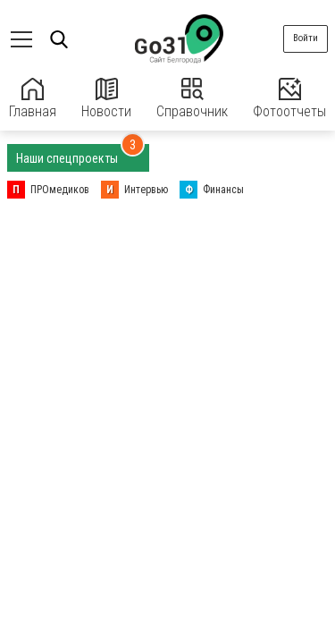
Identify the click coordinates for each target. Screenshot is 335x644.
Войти (306, 38)
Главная (33, 99)
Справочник (192, 99)
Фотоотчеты (289, 99)
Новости (106, 99)
